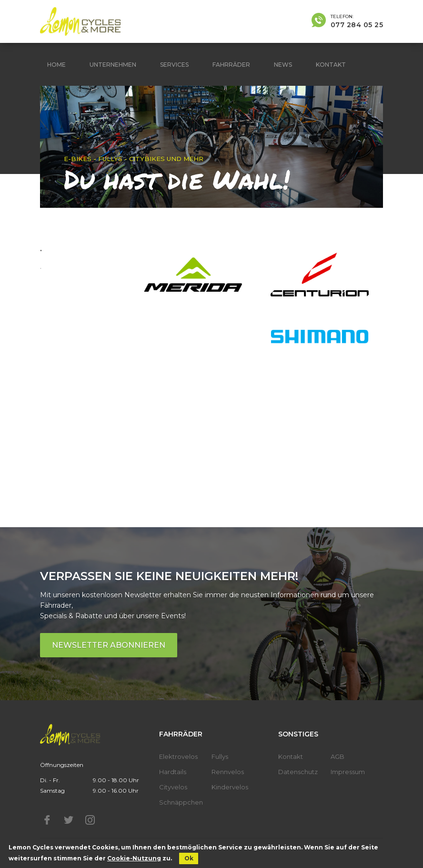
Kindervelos (230, 787)
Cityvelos (173, 787)
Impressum (348, 772)
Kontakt (331, 65)
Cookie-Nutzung (134, 858)
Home (56, 65)
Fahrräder (231, 65)
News (283, 65)
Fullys (220, 756)
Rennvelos (228, 772)
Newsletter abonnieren (109, 645)
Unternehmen (113, 65)
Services (174, 65)
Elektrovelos (178, 756)
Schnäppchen (181, 802)
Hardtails (173, 772)
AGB (337, 756)
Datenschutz (298, 772)
